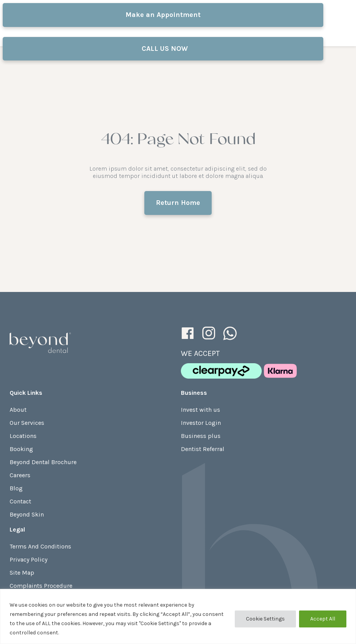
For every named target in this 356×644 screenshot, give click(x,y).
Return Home (178, 203)
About (18, 410)
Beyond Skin (27, 514)
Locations (23, 436)
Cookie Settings (265, 619)
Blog (16, 488)
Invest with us (201, 410)
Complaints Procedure (41, 586)
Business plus (201, 436)
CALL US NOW (163, 49)
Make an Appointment (163, 15)
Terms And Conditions (40, 546)
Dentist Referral (203, 449)
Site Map (22, 573)
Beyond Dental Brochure (43, 462)
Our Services (27, 423)
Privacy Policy (28, 559)
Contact (20, 501)
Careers (20, 475)
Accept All (323, 619)
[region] (178, 616)
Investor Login (201, 423)
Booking (21, 449)
